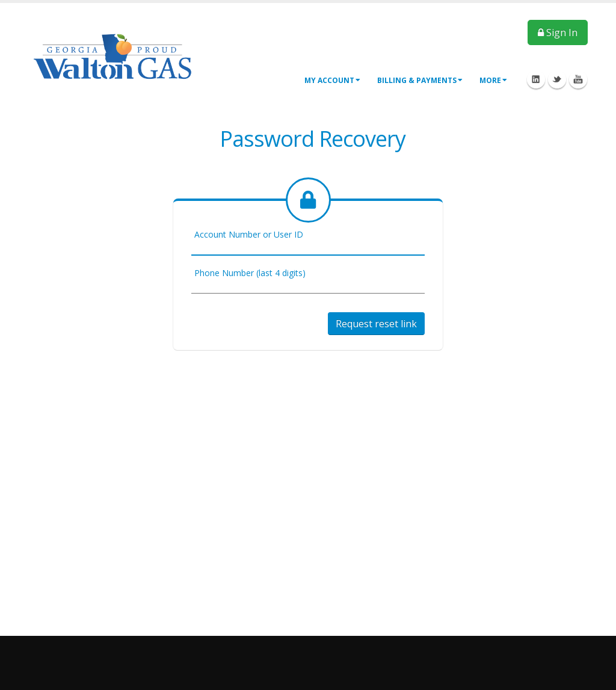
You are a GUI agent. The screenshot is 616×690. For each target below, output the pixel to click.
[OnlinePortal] (112, 56)
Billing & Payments (420, 80)
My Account (332, 80)
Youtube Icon (578, 79)
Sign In (558, 32)
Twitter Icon (557, 79)
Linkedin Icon (536, 79)
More (493, 80)
